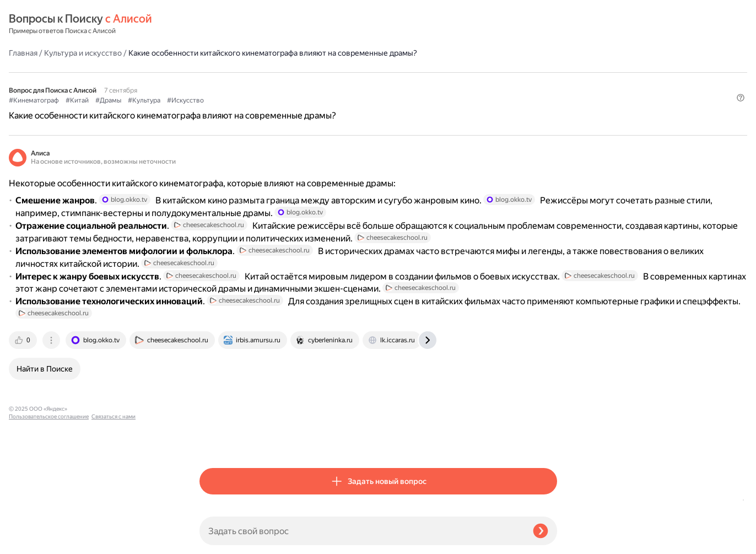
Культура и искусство (274, 24)
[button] (550, 101)
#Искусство (376, 83)
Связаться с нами (31, 541)
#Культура (335, 83)
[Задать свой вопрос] (362, 531)
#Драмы (299, 83)
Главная (214, 24)
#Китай (268, 83)
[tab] (214, 440)
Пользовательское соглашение (49, 533)
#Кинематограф (225, 83)
